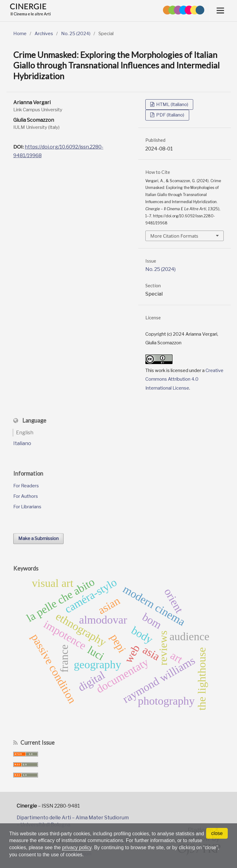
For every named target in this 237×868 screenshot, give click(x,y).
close (217, 833)
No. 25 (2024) (76, 34)
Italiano (22, 443)
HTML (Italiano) (172, 104)
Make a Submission (38, 538)
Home (20, 34)
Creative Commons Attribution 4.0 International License (184, 379)
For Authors (26, 496)
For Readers (26, 486)
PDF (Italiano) (170, 115)
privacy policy (77, 848)
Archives (44, 34)
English (25, 433)
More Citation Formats (174, 236)
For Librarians (27, 507)
